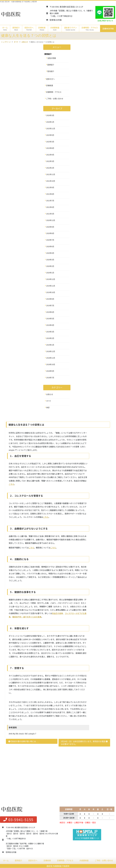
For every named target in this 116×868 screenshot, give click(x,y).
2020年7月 (50, 240)
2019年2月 (50, 338)
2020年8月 (50, 233)
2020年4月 (50, 253)
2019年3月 (50, 332)
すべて (49, 401)
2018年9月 (50, 371)
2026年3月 (50, 115)
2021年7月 (50, 201)
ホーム (5, 28)
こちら (11, 484)
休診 (48, 407)
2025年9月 (50, 135)
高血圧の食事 (57, 613)
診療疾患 (50, 85)
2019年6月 (50, 312)
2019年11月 (51, 286)
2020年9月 (50, 227)
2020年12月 (51, 220)
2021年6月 (50, 207)
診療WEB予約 (108, 29)
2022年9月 (50, 155)
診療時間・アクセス (90, 28)
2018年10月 (51, 364)
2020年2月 (50, 266)
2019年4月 (50, 325)
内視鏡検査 (84, 861)
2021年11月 (51, 174)
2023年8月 (50, 148)
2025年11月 (51, 129)
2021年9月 (50, 187)
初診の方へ (29, 28)
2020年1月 (50, 273)
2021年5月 (50, 214)
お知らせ (50, 394)
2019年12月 (51, 279)
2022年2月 (50, 168)
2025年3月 (50, 142)
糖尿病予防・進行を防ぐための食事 (27, 617)
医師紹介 (51, 65)
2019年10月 (51, 292)
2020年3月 (50, 260)
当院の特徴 (52, 58)
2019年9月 (50, 299)
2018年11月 (51, 358)
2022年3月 (50, 161)
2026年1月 (50, 122)
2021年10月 (51, 181)
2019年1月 (50, 345)
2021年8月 (50, 194)
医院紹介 (18, 861)
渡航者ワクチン (70, 28)
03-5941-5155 (18, 820)
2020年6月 (50, 246)
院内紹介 (51, 71)
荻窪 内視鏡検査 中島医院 (59, 866)
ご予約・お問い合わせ (55, 99)
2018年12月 (51, 351)
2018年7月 (50, 378)
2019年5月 (50, 319)
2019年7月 (50, 305)
